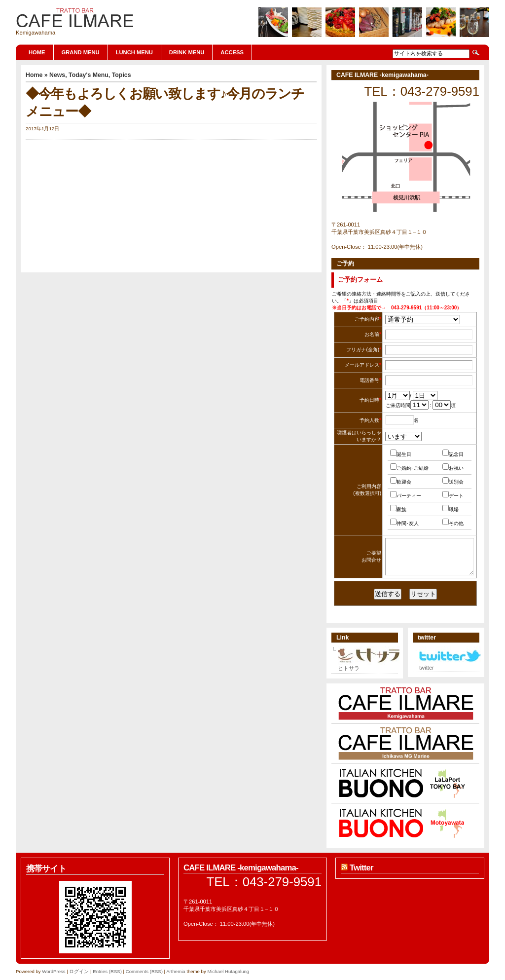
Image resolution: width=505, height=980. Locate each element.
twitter (450, 665)
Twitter (361, 868)
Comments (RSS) (144, 971)
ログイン (79, 971)
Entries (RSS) (107, 971)
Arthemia (176, 971)
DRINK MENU (187, 52)
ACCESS (232, 52)
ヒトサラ (369, 665)
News (57, 75)
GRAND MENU (81, 52)
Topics (122, 75)
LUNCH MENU (134, 52)
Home (37, 52)
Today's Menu (89, 75)
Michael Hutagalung (228, 971)
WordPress (54, 971)
